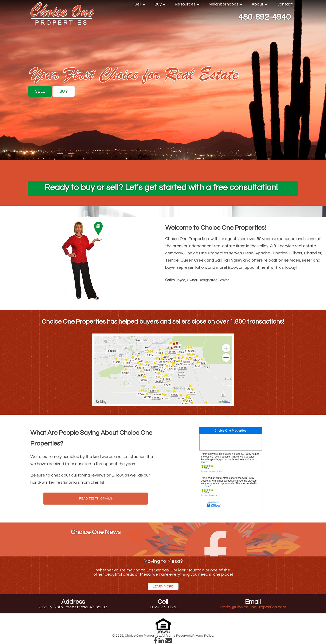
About (260, 5)
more (204, 462)
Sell (140, 5)
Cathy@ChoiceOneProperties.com (253, 607)
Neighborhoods (226, 5)
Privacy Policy (203, 636)
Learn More (163, 586)
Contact (285, 4)
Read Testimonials (96, 498)
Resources (187, 5)
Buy (160, 5)
